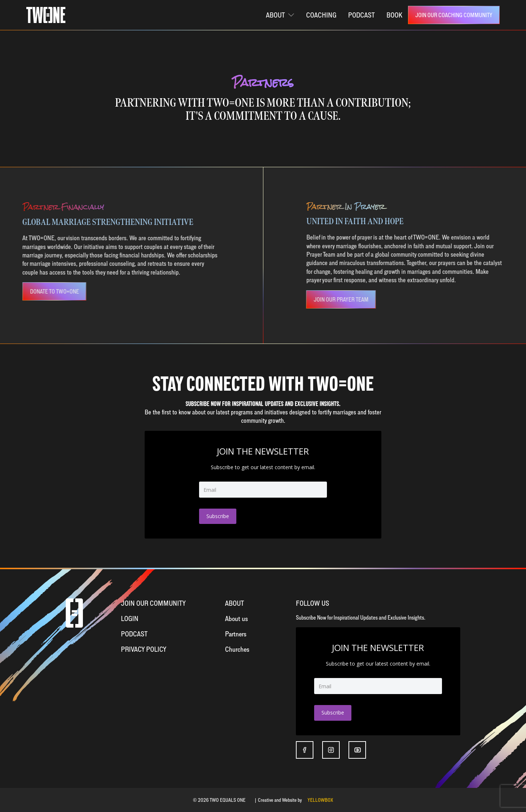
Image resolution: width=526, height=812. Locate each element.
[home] (46, 15)
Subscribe (218, 516)
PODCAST (361, 15)
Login (130, 618)
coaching (321, 15)
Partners (236, 634)
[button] (280, 15)
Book (394, 15)
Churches (237, 649)
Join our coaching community (454, 15)
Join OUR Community (153, 603)
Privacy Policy (144, 649)
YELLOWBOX (320, 800)
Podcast (134, 634)
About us (237, 618)
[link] (454, 15)
